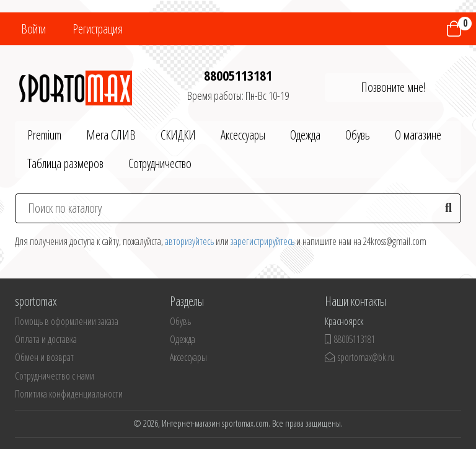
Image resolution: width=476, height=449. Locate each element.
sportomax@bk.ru (360, 357)
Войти (33, 29)
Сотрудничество (160, 163)
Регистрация (98, 29)
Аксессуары (243, 135)
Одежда (305, 135)
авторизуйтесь (189, 241)
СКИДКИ (178, 135)
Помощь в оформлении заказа (67, 321)
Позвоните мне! (393, 87)
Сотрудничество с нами (55, 376)
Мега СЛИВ (111, 135)
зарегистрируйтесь (262, 241)
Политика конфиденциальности (69, 394)
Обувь (358, 135)
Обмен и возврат (44, 357)
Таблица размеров (65, 163)
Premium (44, 135)
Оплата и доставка (46, 339)
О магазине (418, 135)
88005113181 (238, 75)
